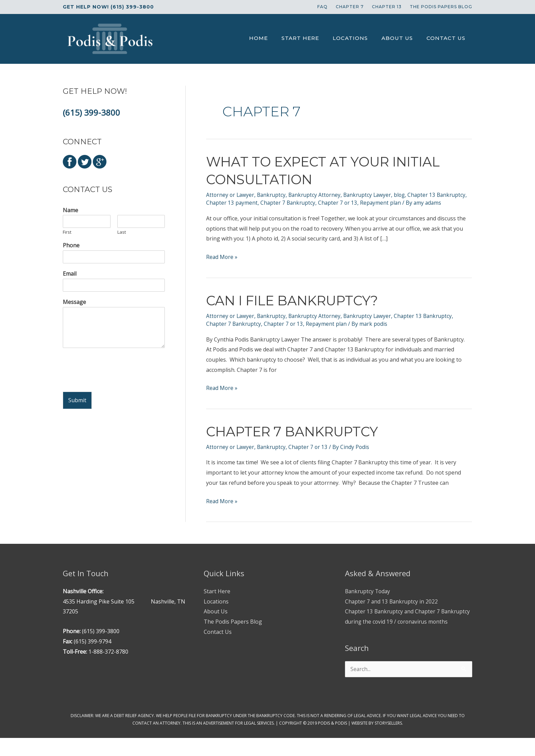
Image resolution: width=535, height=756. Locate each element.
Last (122, 232)
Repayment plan (416, 203)
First (67, 232)
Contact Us (218, 639)
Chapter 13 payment (265, 203)
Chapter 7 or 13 (372, 203)
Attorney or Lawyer (231, 195)
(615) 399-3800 (91, 112)
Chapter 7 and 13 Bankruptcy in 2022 (392, 609)
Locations (216, 609)
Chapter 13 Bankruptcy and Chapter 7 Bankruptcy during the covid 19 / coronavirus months (403, 629)
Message (74, 302)
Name (70, 210)
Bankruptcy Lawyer (372, 195)
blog (405, 195)
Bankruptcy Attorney (317, 195)
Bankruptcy (273, 195)
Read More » (222, 265)
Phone (71, 245)
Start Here (217, 599)
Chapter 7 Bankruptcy (322, 203)
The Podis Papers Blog (233, 629)
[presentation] (115, 380)
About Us (216, 619)
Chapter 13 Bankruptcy (429, 323)
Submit (77, 400)
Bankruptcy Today (368, 599)
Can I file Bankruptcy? (296, 308)
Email (70, 274)
